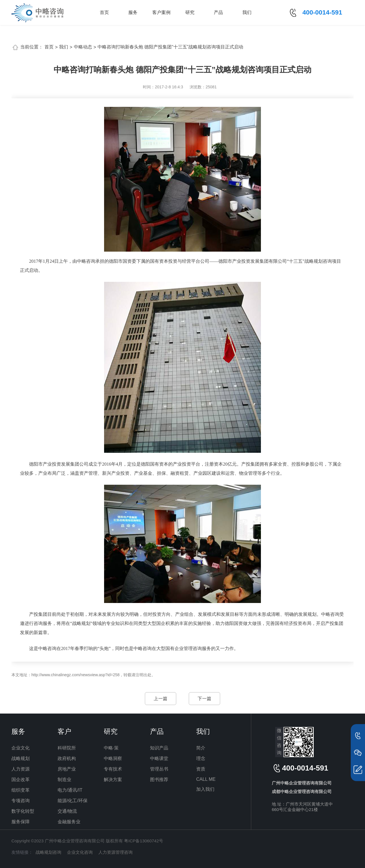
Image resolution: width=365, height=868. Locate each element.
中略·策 (111, 748)
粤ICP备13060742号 (144, 841)
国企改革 (21, 780)
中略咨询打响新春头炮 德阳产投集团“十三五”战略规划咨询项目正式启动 (170, 47)
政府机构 (67, 758)
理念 (201, 758)
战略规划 (21, 758)
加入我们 (205, 789)
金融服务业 (69, 822)
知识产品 (159, 748)
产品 (218, 12)
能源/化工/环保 (73, 801)
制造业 (64, 780)
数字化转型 (23, 811)
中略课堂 (159, 758)
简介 (201, 748)
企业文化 (21, 748)
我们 (247, 12)
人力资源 (21, 769)
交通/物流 (67, 811)
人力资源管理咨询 (115, 852)
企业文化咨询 (80, 852)
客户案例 (161, 12)
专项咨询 (21, 801)
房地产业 (67, 769)
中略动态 (83, 47)
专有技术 (113, 769)
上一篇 (161, 699)
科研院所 (67, 748)
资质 (201, 769)
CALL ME (206, 779)
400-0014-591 (322, 12)
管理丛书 (159, 769)
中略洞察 (113, 758)
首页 (104, 12)
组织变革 (21, 790)
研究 (190, 12)
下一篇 (204, 699)
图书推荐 (159, 780)
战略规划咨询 (48, 852)
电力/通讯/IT (70, 790)
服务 (133, 12)
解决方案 (113, 780)
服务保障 (21, 822)
